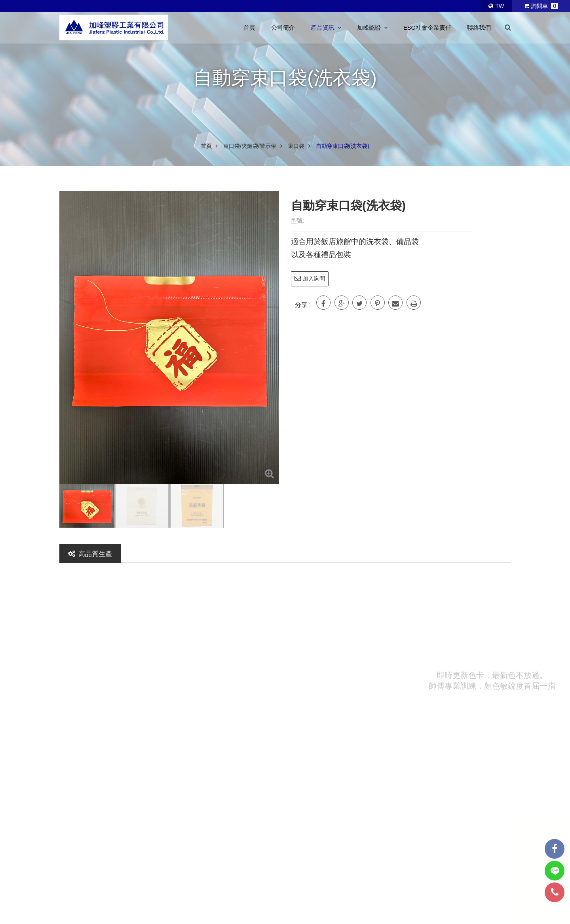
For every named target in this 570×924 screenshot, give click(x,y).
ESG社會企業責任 (427, 28)
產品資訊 (326, 28)
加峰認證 (372, 28)
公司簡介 (283, 28)
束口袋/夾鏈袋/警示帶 (250, 146)
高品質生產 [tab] (90, 554)
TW (496, 6)
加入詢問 (310, 278)
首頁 (249, 28)
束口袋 (296, 146)
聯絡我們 (479, 28)
